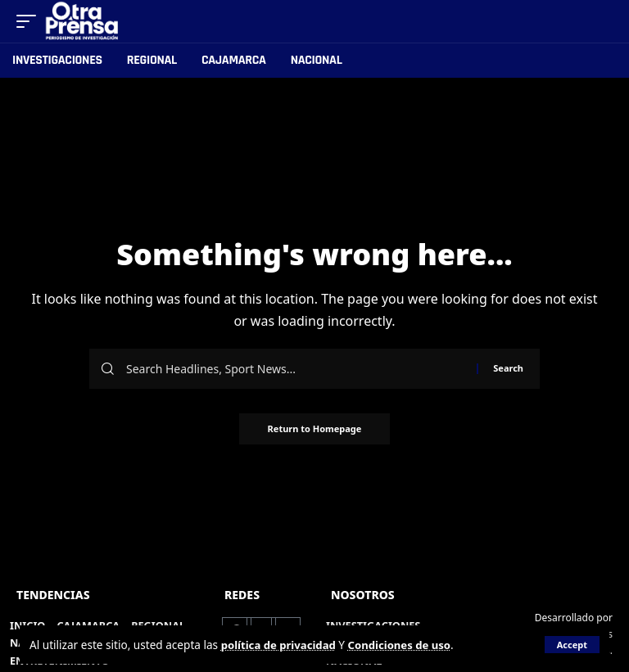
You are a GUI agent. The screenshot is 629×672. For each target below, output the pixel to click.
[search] (601, 21)
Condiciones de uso (405, 645)
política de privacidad (281, 645)
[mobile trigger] (30, 21)
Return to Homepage (315, 429)
